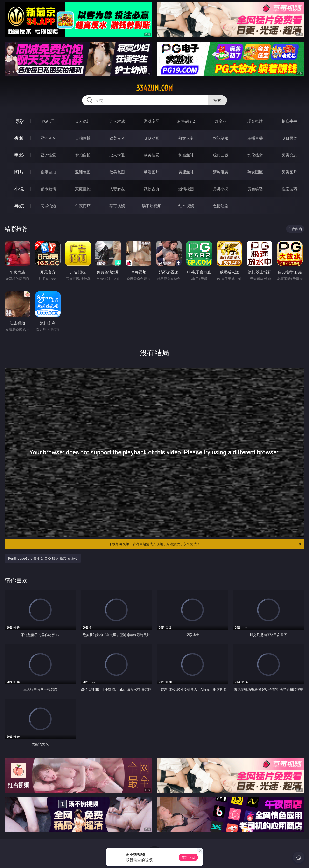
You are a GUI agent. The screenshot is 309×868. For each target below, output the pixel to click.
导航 (19, 206)
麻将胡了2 (186, 121)
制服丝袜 (186, 155)
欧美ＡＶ (117, 138)
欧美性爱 (152, 155)
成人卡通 (117, 155)
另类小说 (221, 189)
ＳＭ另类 (289, 138)
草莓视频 (117, 206)
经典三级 (221, 155)
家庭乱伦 (83, 189)
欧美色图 (117, 172)
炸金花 (221, 121)
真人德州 (83, 121)
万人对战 (117, 121)
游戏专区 (152, 121)
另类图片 (289, 172)
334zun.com (154, 88)
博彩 (19, 121)
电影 (19, 155)
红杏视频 (186, 206)
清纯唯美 (221, 172)
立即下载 (188, 857)
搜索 (217, 100)
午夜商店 (83, 206)
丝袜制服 (221, 138)
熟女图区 (255, 172)
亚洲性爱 (48, 155)
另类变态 (289, 155)
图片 (19, 172)
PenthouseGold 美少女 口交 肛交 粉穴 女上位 (43, 558)
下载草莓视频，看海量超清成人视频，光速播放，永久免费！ (205, 544)
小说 (19, 189)
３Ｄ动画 (152, 138)
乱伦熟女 (255, 155)
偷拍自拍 (83, 155)
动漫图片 (152, 172)
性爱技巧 (289, 189)
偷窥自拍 (48, 172)
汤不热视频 (152, 206)
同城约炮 (48, 206)
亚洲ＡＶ (48, 138)
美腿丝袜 (186, 172)
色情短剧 (221, 206)
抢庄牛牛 (289, 121)
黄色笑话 (255, 189)
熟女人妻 (186, 138)
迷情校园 (186, 189)
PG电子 (48, 121)
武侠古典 (152, 189)
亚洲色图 (83, 172)
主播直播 (255, 138)
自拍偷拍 (83, 138)
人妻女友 (117, 189)
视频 (19, 138)
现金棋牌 (255, 121)
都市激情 (48, 189)
